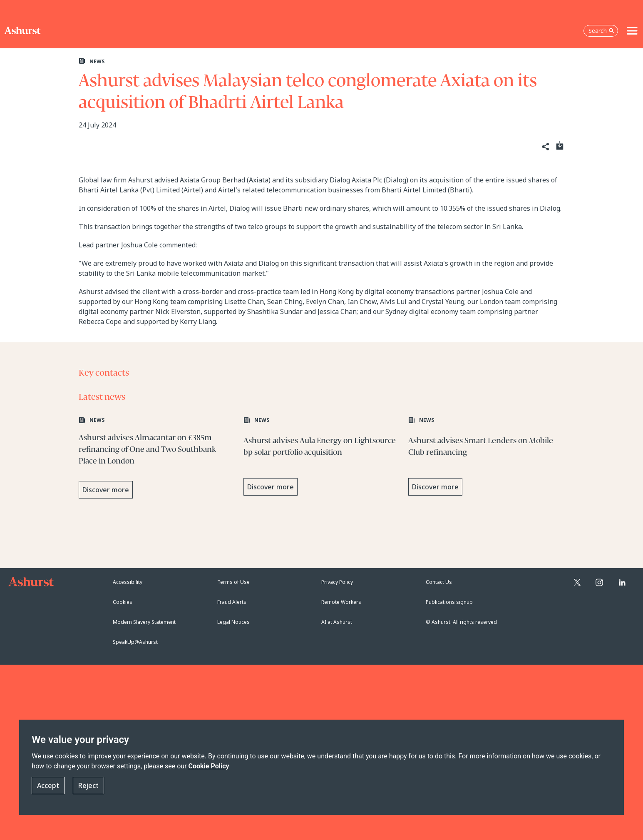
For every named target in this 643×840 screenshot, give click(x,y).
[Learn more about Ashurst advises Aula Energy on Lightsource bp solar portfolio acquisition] (322, 459)
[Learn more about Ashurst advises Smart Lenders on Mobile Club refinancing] (487, 459)
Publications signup (449, 602)
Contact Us (439, 582)
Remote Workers (341, 602)
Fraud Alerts (232, 602)
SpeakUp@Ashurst (135, 642)
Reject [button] (88, 785)
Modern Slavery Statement (144, 622)
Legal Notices (233, 622)
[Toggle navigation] (632, 31)
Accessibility (128, 582)
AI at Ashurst (337, 622)
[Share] (545, 147)
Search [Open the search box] (601, 31)
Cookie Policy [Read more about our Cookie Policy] (209, 766)
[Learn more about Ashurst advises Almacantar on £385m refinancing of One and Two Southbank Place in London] (157, 459)
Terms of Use (233, 582)
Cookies (123, 602)
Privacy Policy (337, 582)
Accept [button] (48, 785)
